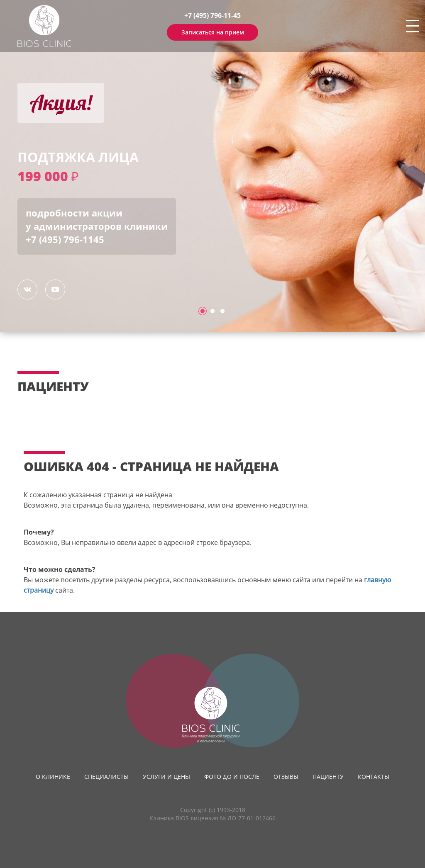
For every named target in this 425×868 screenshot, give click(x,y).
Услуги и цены (166, 777)
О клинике (53, 777)
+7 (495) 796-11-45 (212, 15)
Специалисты (106, 777)
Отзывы (286, 777)
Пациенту (328, 777)
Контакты (374, 777)
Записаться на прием (213, 32)
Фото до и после (232, 777)
